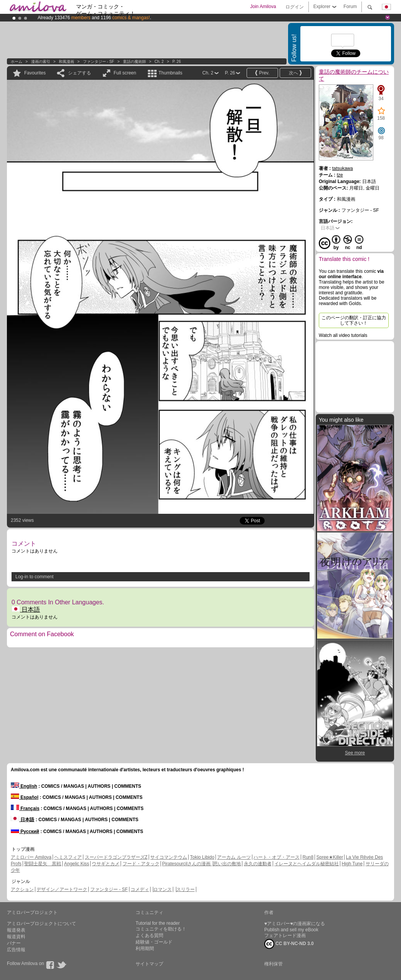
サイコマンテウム (169, 857)
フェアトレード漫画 (285, 935)
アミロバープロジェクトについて (41, 924)
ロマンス (162, 889)
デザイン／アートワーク (62, 889)
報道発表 (16, 930)
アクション (22, 889)
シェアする (80, 73)
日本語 (26, 610)
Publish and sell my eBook (291, 930)
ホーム (17, 62)
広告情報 (16, 950)
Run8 (308, 857)
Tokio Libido (202, 857)
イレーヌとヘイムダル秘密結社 (307, 864)
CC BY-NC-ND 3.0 (289, 944)
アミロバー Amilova (31, 857)
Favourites (35, 73)
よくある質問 (149, 935)
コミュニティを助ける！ (161, 929)
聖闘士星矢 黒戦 (43, 864)
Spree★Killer (330, 857)
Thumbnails (171, 73)
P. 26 (177, 62)
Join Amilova (263, 7)
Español (25, 797)
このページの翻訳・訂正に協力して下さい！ (354, 320)
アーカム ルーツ (234, 857)
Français (25, 808)
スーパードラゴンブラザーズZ (116, 857)
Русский (25, 832)
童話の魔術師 (134, 62)
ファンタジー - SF (99, 62)
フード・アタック (141, 864)
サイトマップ (149, 964)
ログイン (295, 7)
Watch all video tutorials (343, 335)
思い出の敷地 (227, 864)
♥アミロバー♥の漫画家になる (295, 924)
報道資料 (16, 937)
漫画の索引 (41, 62)
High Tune (352, 864)
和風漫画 (66, 62)
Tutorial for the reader (158, 923)
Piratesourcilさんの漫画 (187, 864)
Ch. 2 (159, 62)
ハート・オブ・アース (277, 857)
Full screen (125, 73)
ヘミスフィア (68, 857)
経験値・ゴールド (154, 942)
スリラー (186, 889)
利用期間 (145, 949)
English (24, 786)
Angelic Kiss (77, 864)
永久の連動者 (258, 864)
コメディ (140, 889)
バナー (14, 943)
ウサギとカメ (106, 864)
